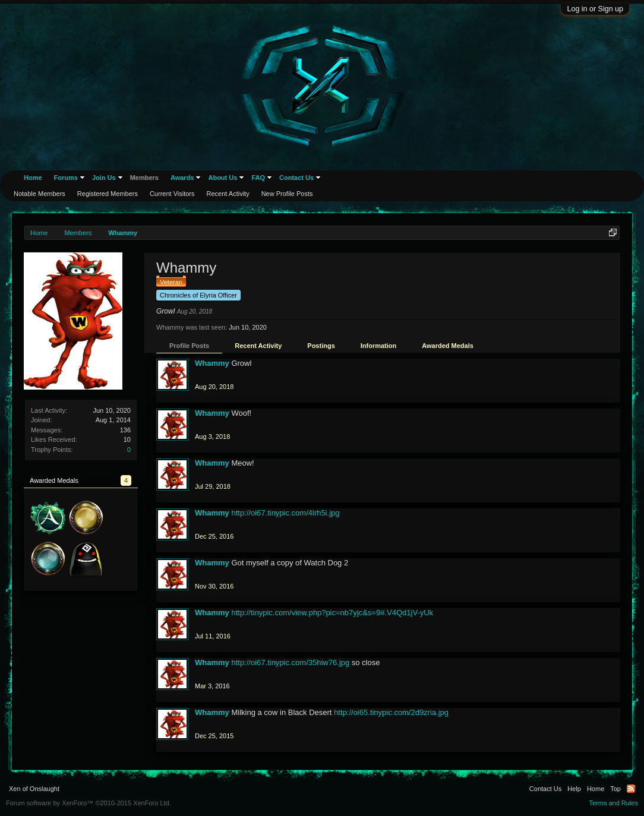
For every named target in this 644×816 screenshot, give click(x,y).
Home (33, 178)
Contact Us (296, 178)
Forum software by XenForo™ (89, 803)
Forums (66, 178)
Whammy (212, 363)
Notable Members (40, 194)
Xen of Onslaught (34, 789)
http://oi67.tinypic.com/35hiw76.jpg (290, 662)
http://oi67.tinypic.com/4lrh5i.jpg (285, 513)
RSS (631, 789)
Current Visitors (172, 194)
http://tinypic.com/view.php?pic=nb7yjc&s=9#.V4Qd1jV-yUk (332, 613)
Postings (321, 346)
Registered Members (108, 194)
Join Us (104, 178)
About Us (222, 178)
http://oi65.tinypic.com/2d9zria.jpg (391, 712)
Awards (182, 178)
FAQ (258, 178)
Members (144, 178)
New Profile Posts (287, 194)
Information (379, 346)
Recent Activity (258, 346)
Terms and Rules (613, 803)
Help (574, 789)
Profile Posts (189, 346)
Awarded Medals (448, 346)
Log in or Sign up (595, 9)
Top (615, 789)
